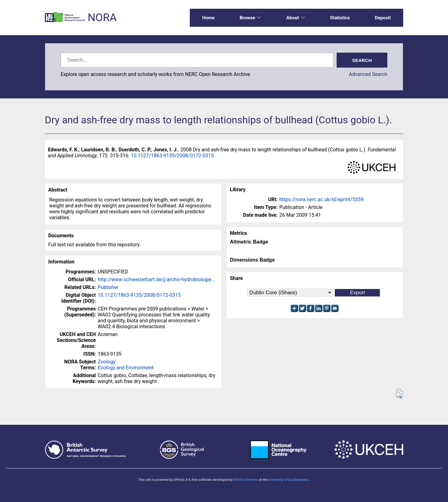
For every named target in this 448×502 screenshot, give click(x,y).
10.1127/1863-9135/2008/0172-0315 (172, 156)
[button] (399, 394)
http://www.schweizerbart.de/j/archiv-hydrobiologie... (156, 279)
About (296, 18)
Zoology (107, 362)
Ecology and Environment (126, 368)
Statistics (340, 18)
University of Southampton (289, 480)
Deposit (383, 18)
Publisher (108, 287)
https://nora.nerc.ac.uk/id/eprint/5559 (322, 199)
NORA (102, 18)
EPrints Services (246, 480)
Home (208, 18)
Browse (250, 18)
